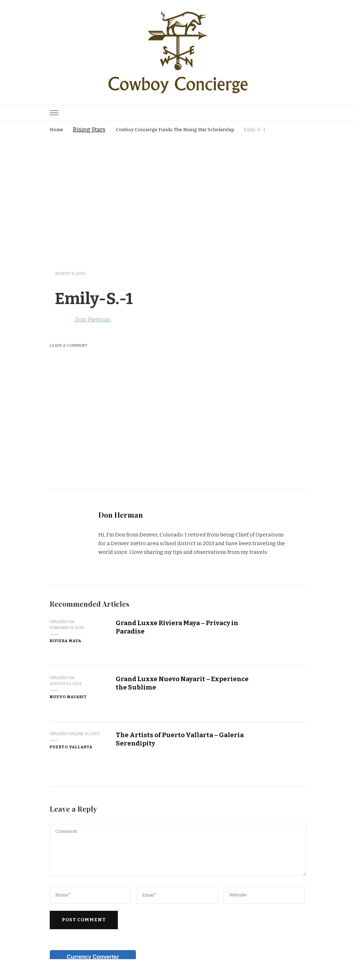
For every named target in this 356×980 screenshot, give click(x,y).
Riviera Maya (66, 641)
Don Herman (80, 320)
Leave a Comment (69, 345)
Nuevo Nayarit (68, 697)
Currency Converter (93, 957)
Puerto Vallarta (71, 747)
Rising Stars (89, 130)
